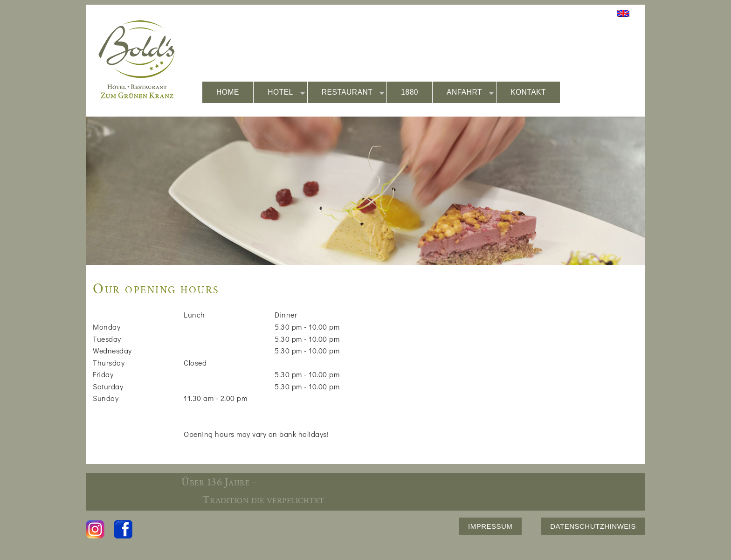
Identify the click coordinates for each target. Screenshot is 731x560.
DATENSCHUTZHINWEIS (593, 526)
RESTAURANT (353, 93)
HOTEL (286, 93)
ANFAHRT (470, 93)
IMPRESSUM (490, 526)
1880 (410, 92)
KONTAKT (528, 92)
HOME (228, 92)
